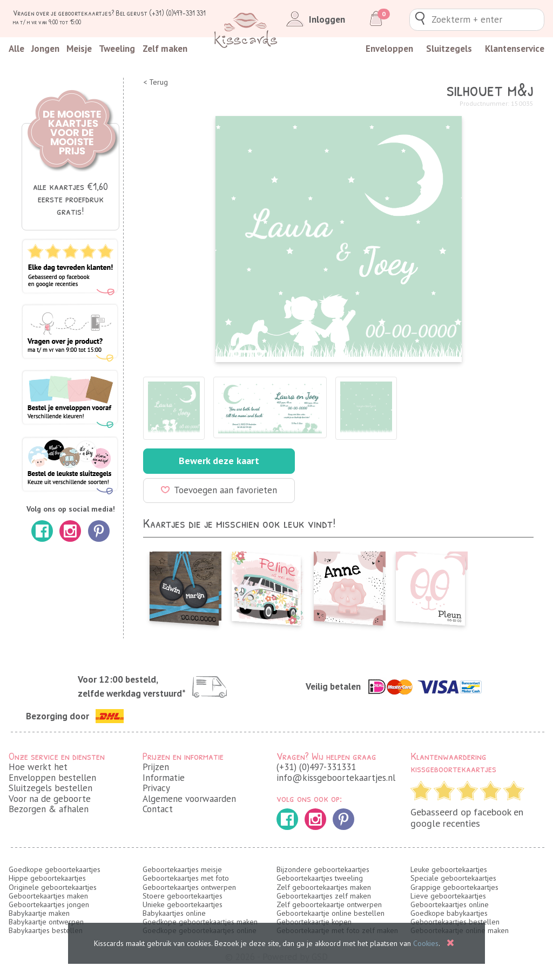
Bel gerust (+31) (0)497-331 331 (161, 13)
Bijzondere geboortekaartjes (323, 869)
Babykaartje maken (39, 913)
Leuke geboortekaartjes (449, 869)
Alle (16, 49)
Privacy (156, 788)
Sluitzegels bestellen (50, 788)
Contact (158, 809)
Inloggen (313, 19)
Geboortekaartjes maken (48, 896)
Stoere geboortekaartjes (183, 896)
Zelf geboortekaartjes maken (324, 887)
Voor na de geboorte (50, 799)
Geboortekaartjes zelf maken (324, 896)
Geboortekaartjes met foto (186, 878)
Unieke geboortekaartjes (183, 904)
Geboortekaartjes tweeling (320, 878)
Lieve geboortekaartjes (448, 896)
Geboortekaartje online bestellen (331, 913)
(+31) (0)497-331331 (316, 767)
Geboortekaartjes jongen (49, 904)
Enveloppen (389, 49)
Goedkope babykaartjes (449, 913)
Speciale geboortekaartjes (453, 878)
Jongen (45, 49)
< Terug (156, 82)
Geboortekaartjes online (450, 904)
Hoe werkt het (38, 767)
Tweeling (117, 49)
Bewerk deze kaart (219, 461)
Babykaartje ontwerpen (46, 922)
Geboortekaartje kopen (314, 922)
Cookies (426, 943)
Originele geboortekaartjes (53, 887)
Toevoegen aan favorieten (219, 490)
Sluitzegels (449, 49)
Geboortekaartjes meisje (182, 869)
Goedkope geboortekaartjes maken (200, 922)
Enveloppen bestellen (52, 778)
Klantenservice (515, 49)
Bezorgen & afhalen (49, 809)
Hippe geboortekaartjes (47, 878)
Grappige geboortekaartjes (454, 887)
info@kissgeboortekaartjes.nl (336, 778)
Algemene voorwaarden (189, 799)
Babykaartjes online (174, 913)
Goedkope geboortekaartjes (55, 869)
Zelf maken (165, 49)
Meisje (79, 49)
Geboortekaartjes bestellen (455, 922)
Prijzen (156, 767)
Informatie (164, 778)
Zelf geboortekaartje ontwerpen (329, 904)
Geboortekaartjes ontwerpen (189, 887)
